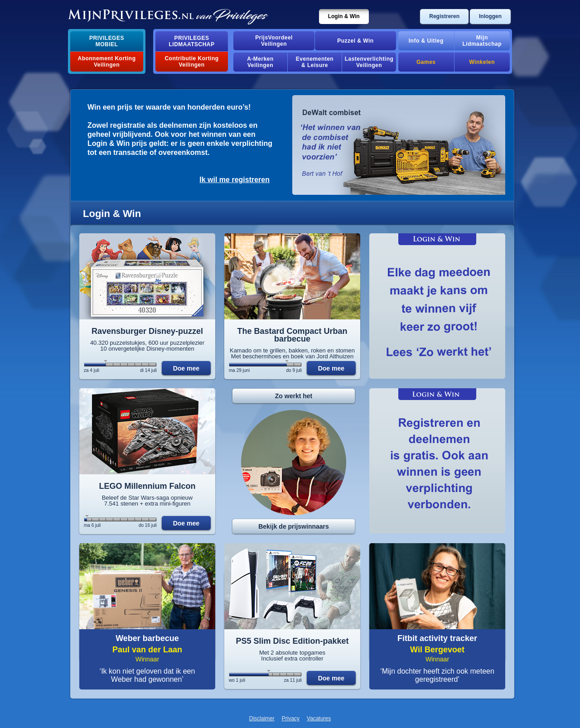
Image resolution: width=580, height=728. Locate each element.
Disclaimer (262, 718)
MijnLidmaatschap (482, 41)
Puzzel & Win (355, 41)
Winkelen (482, 62)
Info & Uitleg (426, 41)
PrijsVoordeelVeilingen (274, 41)
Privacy (291, 718)
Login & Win (344, 16)
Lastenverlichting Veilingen (369, 62)
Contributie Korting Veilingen (191, 62)
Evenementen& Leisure (315, 62)
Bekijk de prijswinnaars (294, 526)
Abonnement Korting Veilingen (107, 62)
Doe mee (186, 368)
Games (426, 62)
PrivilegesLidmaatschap (192, 41)
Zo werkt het (294, 396)
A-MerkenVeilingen (260, 62)
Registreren (444, 16)
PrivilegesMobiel (107, 41)
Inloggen (490, 16)
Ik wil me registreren (234, 180)
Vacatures (319, 718)
